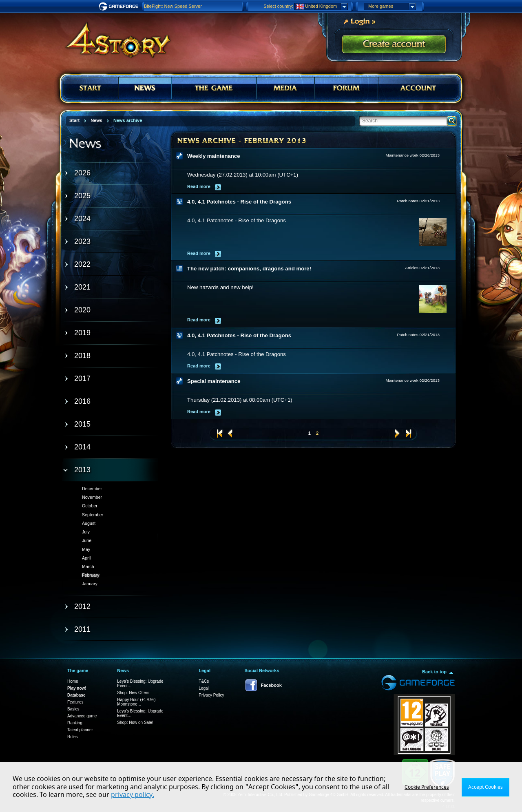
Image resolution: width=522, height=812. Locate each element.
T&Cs (204, 681)
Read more (199, 186)
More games (392, 7)
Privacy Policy (211, 695)
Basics (73, 709)
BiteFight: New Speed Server (173, 6)
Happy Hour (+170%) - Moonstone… (137, 702)
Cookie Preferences (427, 787)
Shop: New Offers (133, 693)
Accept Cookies (486, 787)
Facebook (271, 685)
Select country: (278, 6)
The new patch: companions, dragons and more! (249, 269)
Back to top (434, 672)
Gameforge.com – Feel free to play (120, 7)
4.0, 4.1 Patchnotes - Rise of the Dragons (239, 202)
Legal (203, 688)
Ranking (75, 723)
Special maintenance (214, 381)
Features (75, 702)
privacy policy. (133, 795)
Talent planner (80, 730)
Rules (73, 737)
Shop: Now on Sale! (135, 722)
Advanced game (82, 716)
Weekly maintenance (214, 156)
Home (73, 681)
